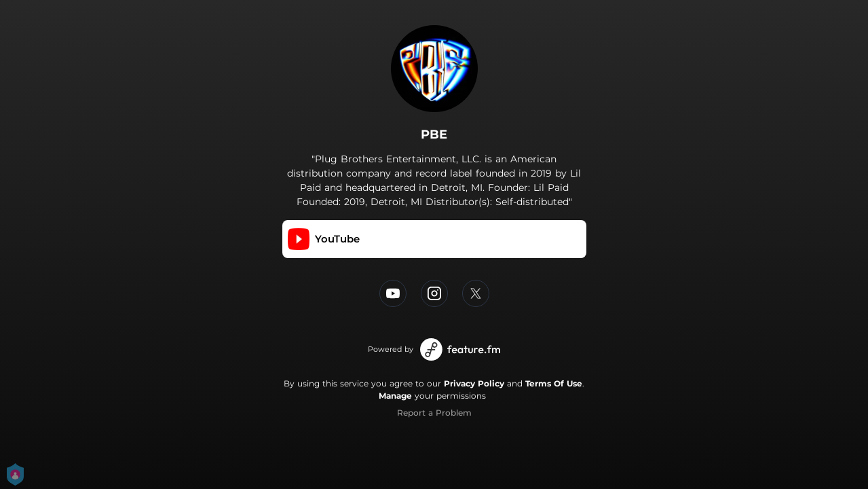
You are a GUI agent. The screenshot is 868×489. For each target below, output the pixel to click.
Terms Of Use (554, 383)
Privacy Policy (474, 383)
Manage (395, 396)
